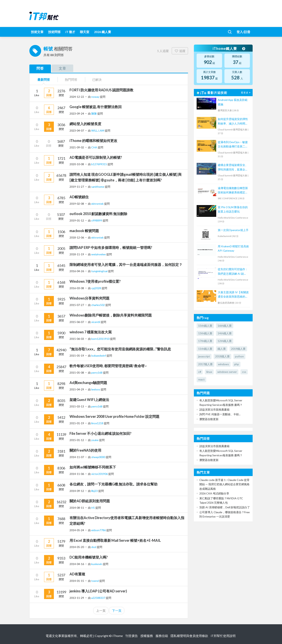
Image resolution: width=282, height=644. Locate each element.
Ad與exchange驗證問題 (88, 383)
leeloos (96, 389)
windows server (227, 372)
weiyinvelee (99, 254)
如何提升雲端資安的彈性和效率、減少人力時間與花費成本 (233, 122)
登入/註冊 (243, 32)
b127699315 (99, 164)
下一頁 (117, 610)
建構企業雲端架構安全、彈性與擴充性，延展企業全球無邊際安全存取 (233, 167)
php (237, 364)
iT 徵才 (70, 32)
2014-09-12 (77, 491)
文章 (62, 68)
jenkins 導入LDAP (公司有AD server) (98, 591)
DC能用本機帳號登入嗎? (89, 557)
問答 (40, 68)
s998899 (97, 220)
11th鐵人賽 (205, 349)
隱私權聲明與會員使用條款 (189, 636)
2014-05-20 (77, 547)
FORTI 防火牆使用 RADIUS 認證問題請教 (101, 90)
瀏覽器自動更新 (209, 419)
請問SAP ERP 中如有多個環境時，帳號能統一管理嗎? (111, 248)
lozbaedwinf (99, 356)
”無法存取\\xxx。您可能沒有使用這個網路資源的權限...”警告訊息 (120, 349)
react (201, 379)
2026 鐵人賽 (103, 32)
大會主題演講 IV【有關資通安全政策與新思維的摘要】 (233, 295)
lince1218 (98, 423)
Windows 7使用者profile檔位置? (95, 281)
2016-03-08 (77, 288)
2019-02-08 (77, 204)
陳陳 (94, 113)
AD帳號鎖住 (79, 197)
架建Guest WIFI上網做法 (89, 400)
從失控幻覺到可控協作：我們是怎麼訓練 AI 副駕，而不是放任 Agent (233, 272)
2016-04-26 (77, 271)
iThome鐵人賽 (229, 48)
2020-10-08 (77, 164)
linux (209, 372)
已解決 (97, 79)
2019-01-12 (77, 220)
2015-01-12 (77, 440)
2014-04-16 (77, 564)
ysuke (95, 440)
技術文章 (37, 32)
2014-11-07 (77, 457)
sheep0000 (99, 457)
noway (96, 97)
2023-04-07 (77, 131)
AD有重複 (77, 574)
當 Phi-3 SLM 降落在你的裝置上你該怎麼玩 (233, 209)
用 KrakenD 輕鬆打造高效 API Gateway (233, 248)
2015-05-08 (77, 373)
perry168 (97, 373)
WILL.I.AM (98, 131)
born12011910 (101, 339)
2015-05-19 (77, 356)
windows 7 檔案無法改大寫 (91, 332)
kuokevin (97, 564)
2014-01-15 (77, 581)
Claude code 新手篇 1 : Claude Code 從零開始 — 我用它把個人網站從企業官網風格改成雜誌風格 (224, 484)
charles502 (98, 305)
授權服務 (147, 636)
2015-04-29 (77, 389)
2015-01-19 (77, 423)
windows (223, 364)
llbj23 (95, 491)
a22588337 (99, 598)
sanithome (98, 187)
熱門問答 (71, 79)
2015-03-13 (77, 406)
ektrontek (98, 204)
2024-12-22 (77, 97)
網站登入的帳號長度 (85, 124)
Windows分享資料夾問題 (89, 298)
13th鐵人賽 (205, 333)
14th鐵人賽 (225, 333)
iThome (118, 636)
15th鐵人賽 (205, 326)
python (239, 356)
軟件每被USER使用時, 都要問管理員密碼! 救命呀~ (108, 366)
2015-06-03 (77, 339)
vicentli (96, 322)
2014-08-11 (77, 508)
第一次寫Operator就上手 (233, 230)
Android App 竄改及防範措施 (233, 102)
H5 (93, 508)
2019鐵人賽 (238, 349)
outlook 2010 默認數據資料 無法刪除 (98, 214)
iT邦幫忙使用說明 (223, 636)
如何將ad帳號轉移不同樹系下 (93, 467)
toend (95, 581)
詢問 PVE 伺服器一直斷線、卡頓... (220, 414)
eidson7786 (99, 530)
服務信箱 (162, 636)
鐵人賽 (222, 349)
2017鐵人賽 (205, 364)
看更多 (246, 93)
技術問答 (54, 32)
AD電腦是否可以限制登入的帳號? (96, 157)
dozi (94, 547)
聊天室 (85, 32)
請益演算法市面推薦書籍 (214, 409)
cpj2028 (96, 288)
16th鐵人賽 (225, 326)
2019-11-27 (77, 187)
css (244, 372)
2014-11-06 (77, 474)
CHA (94, 147)
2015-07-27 (77, 305)
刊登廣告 (132, 636)
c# (200, 372)
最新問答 (44, 79)
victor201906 (100, 474)
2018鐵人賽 (222, 356)
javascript (204, 356)
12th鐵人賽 (225, 341)
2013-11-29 (77, 598)
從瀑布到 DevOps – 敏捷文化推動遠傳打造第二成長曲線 (233, 145)
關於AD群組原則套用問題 (90, 501)
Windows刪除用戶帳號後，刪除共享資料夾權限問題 (111, 315)
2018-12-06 (77, 237)
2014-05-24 (77, 530)
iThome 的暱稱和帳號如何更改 (93, 141)
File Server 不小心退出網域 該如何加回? (100, 433)
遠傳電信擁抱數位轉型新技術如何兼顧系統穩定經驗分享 (233, 191)
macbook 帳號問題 (84, 231)
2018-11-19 (77, 254)
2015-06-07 (77, 322)
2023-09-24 (77, 113)
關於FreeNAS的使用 (85, 450)
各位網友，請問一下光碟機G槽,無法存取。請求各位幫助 (113, 484)
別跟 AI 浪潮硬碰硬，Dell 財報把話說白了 (225, 507)
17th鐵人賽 (205, 341)
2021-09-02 (77, 147)
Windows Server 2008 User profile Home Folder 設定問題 (114, 416)
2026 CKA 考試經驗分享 (214, 493)
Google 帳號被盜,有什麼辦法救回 (96, 107)
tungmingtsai (100, 271)
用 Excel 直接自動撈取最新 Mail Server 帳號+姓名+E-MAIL (115, 540)
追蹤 (180, 51)
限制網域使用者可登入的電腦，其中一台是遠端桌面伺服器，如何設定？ (126, 265)
